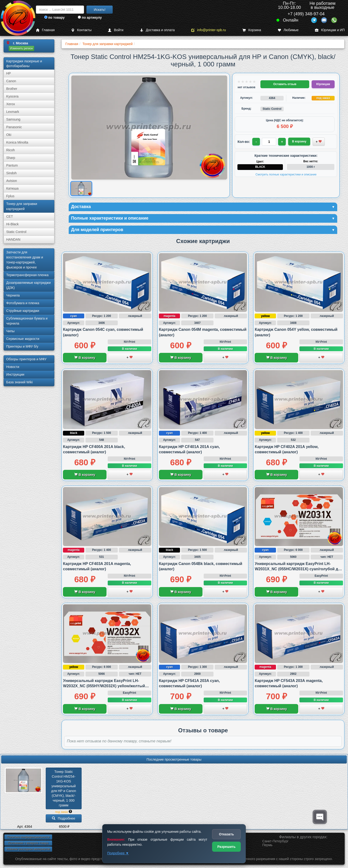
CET (10, 216)
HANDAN (13, 239)
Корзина (252, 30)
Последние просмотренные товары (174, 759)
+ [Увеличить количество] (282, 142)
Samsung (13, 119)
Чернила (13, 295)
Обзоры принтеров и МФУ (26, 359)
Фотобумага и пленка (23, 303)
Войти (116, 30)
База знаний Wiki (20, 382)
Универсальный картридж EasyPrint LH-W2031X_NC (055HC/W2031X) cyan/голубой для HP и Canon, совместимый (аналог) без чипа (299, 569)
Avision (12, 181)
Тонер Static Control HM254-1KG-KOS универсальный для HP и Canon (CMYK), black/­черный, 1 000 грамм (64, 788)
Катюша (12, 188)
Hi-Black (12, 224)
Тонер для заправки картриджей (22, 206)
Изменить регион (21, 48)
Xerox (11, 104)
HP (8, 73)
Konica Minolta (17, 142)
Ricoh (11, 150)
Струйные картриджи (23, 311)
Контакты (81, 30)
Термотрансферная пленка (27, 275)
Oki (9, 135)
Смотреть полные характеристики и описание (286, 175)
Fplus (10, 196)
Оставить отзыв (285, 84)
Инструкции (15, 374)
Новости (13, 367)
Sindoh (11, 173)
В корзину (85, 358)
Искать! (100, 10)
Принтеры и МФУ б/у (22, 346)
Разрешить (226, 847)
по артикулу (90, 17)
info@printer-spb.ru (209, 30)
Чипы (10, 331)
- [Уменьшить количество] (256, 142)
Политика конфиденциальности (28, 837)
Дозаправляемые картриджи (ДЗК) (28, 285)
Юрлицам (323, 84)
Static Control (16, 232)
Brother (12, 89)
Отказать (227, 834)
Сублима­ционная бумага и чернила (27, 321)
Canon (11, 81)
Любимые (288, 30)
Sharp (11, 158)
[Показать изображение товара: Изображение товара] (81, 189)
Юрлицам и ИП (330, 30)
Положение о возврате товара (28, 843)
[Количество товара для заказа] (269, 142)
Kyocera (12, 96)
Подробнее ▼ (118, 853)
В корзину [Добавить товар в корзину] (299, 141)
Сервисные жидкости (23, 339)
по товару (54, 17)
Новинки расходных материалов (28, 849)
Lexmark (13, 112)
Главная (45, 30)
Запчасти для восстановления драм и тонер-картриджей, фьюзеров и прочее (25, 260)
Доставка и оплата (157, 30)
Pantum (12, 165)
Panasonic (14, 127)
